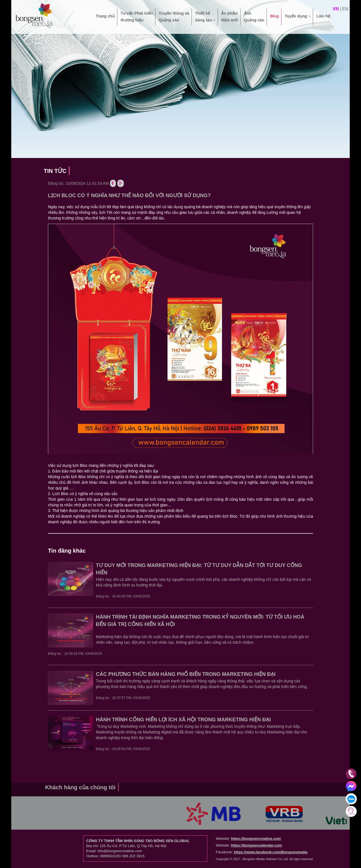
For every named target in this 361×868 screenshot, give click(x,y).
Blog (275, 19)
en (345, 9)
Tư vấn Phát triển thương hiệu (137, 17)
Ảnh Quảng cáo (254, 17)
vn (336, 9)
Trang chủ (105, 19)
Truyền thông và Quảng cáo (174, 17)
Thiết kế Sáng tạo (205, 17)
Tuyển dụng (298, 19)
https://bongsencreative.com (256, 839)
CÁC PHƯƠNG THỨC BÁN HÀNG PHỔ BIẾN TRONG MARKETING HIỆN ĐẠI (186, 674)
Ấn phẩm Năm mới (230, 17)
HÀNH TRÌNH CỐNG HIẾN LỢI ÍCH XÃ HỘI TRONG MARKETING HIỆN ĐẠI (183, 720)
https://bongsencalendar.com (257, 845)
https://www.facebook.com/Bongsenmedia (271, 852)
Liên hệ (323, 19)
